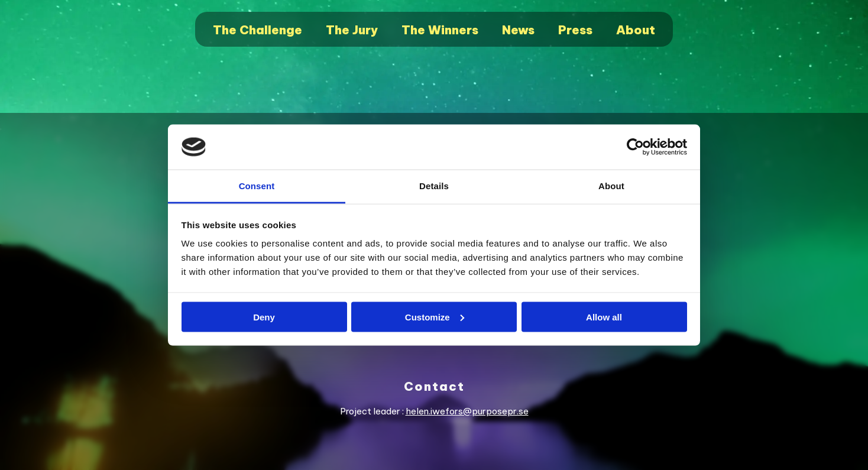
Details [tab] (434, 186)
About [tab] (611, 186)
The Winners (440, 30)
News (518, 30)
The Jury (352, 30)
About (636, 30)
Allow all (604, 317)
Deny (264, 317)
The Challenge (258, 30)
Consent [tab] (257, 186)
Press (575, 30)
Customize (435, 317)
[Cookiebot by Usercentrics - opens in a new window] (635, 147)
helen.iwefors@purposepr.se (467, 411)
